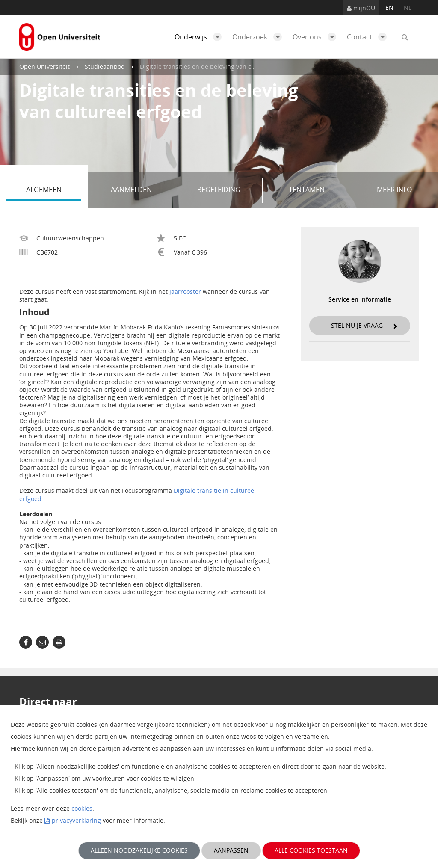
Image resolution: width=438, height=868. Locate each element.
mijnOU (361, 8)
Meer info (394, 190)
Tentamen (316, 190)
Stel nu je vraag (364, 325)
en (389, 7)
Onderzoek (259, 37)
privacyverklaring (76, 820)
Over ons (317, 37)
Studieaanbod (105, 67)
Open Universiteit (44, 67)
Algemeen (54, 190)
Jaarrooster (185, 292)
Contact (369, 37)
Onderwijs (200, 37)
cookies (82, 808)
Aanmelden (140, 190)
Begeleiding (227, 190)
